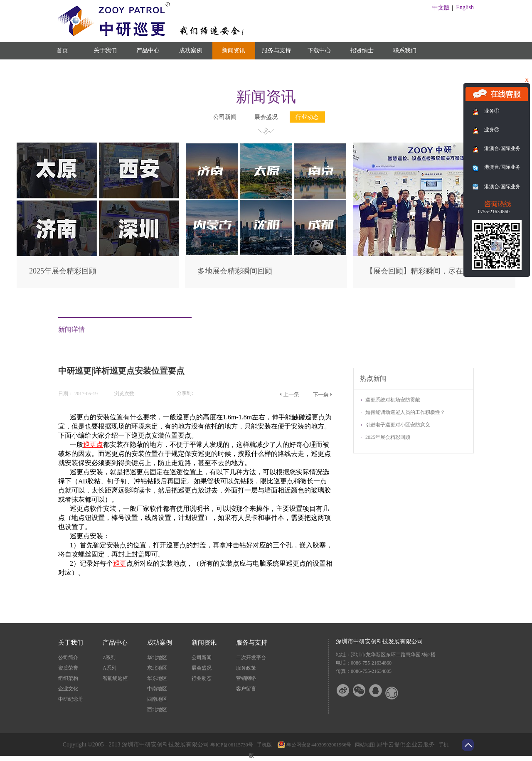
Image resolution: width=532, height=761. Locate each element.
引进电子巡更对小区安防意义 (398, 425)
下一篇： (322, 394)
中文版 (441, 8)
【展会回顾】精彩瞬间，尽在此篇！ (426, 271)
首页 (62, 50)
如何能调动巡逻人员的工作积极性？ (405, 412)
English (465, 7)
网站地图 (364, 745)
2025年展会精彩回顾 (63, 271)
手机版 (263, 745)
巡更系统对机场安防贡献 (393, 400)
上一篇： (289, 394)
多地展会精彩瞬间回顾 (235, 271)
